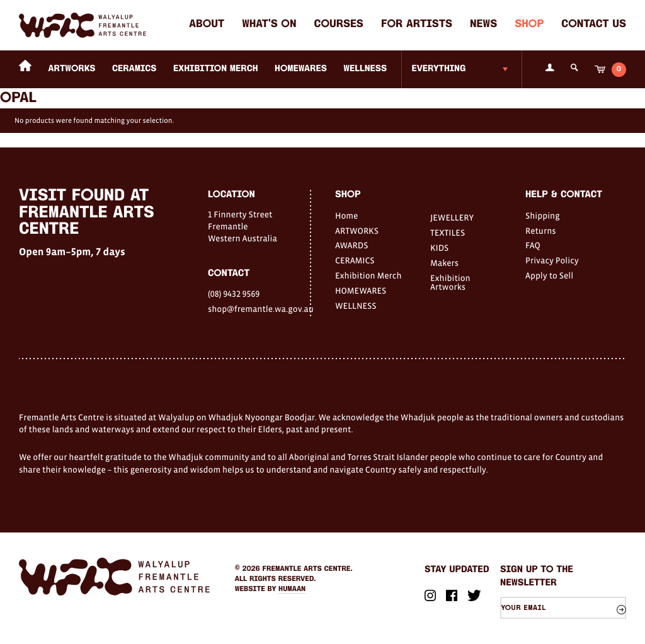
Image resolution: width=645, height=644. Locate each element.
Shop (529, 25)
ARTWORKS (72, 69)
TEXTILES (448, 233)
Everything (438, 69)
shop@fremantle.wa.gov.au (259, 309)
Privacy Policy (552, 260)
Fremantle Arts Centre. (308, 569)
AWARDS (351, 245)
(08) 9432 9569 (234, 294)
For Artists (417, 25)
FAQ (533, 245)
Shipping (543, 216)
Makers (444, 263)
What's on (269, 25)
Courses (339, 25)
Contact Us (594, 25)
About (207, 25)
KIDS (439, 248)
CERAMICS (134, 69)
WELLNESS (365, 69)
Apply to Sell (549, 275)
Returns (541, 231)
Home (346, 216)
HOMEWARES (301, 69)
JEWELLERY (452, 217)
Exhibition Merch (216, 69)
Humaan (292, 589)
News (483, 25)
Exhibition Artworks (450, 282)
